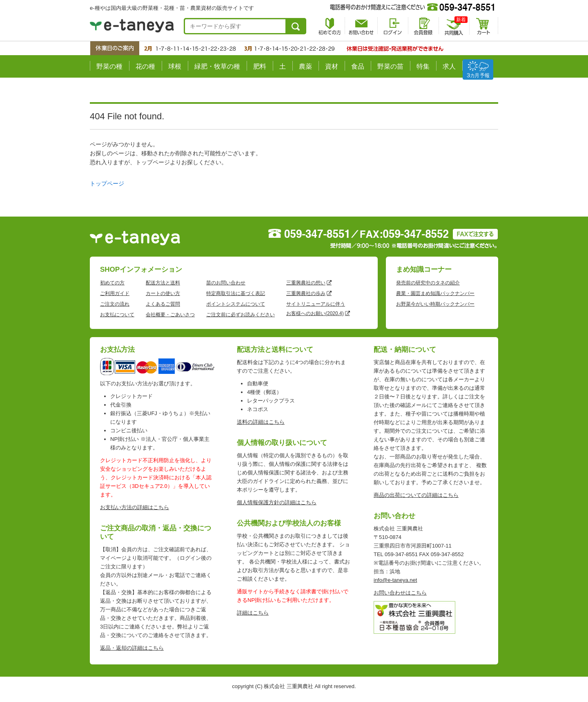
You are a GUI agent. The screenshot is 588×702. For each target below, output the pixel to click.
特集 (423, 66)
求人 (449, 66)
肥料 (260, 66)
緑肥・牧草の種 (217, 66)
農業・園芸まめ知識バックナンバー (435, 293)
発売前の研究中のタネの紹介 (428, 283)
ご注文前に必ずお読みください (241, 315)
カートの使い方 (163, 293)
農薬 (305, 66)
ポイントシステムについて (236, 304)
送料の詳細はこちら (261, 422)
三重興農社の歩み (306, 293)
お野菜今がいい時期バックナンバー (435, 304)
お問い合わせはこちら (400, 593)
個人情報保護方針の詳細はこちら (277, 502)
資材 (332, 66)
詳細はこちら (253, 613)
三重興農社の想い (306, 283)
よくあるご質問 (163, 304)
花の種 (145, 66)
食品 (358, 66)
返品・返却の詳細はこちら (132, 648)
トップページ (107, 183)
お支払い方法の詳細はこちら (135, 507)
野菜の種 (109, 66)
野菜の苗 (390, 66)
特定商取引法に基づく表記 (236, 293)
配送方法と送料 (163, 283)
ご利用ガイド (115, 293)
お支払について (117, 315)
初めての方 (112, 283)
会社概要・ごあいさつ (170, 315)
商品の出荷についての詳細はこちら (416, 495)
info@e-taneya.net (395, 580)
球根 (175, 66)
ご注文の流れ (115, 304)
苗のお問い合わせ (226, 283)
